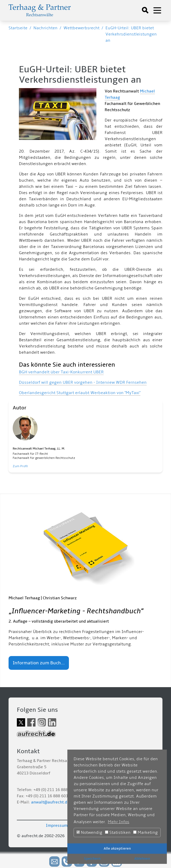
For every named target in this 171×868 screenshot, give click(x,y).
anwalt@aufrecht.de (50, 802)
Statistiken (118, 833)
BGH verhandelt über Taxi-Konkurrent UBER (61, 372)
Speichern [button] (92, 859)
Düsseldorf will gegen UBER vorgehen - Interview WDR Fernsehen (83, 382)
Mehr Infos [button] (119, 822)
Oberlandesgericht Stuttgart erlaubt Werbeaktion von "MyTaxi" (80, 393)
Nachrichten (45, 28)
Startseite (18, 28)
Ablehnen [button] (142, 859)
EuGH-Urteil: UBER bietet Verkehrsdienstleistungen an (131, 34)
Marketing (145, 833)
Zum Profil (20, 466)
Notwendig (89, 833)
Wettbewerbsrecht (81, 28)
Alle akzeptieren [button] (117, 848)
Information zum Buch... (39, 663)
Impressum (57, 826)
